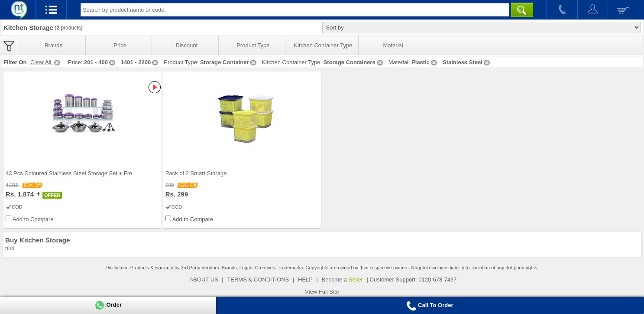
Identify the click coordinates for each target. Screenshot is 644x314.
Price (120, 45)
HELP (305, 280)
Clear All (46, 62)
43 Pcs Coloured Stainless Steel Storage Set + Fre (69, 173)
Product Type (253, 45)
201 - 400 (100, 62)
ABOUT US (204, 280)
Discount (186, 45)
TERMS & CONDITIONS (258, 280)
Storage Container (229, 62)
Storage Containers (354, 62)
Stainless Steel (467, 62)
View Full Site (322, 292)
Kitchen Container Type (323, 45)
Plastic (425, 62)
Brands (53, 45)
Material (393, 45)
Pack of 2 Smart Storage (196, 173)
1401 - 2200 (140, 62)
